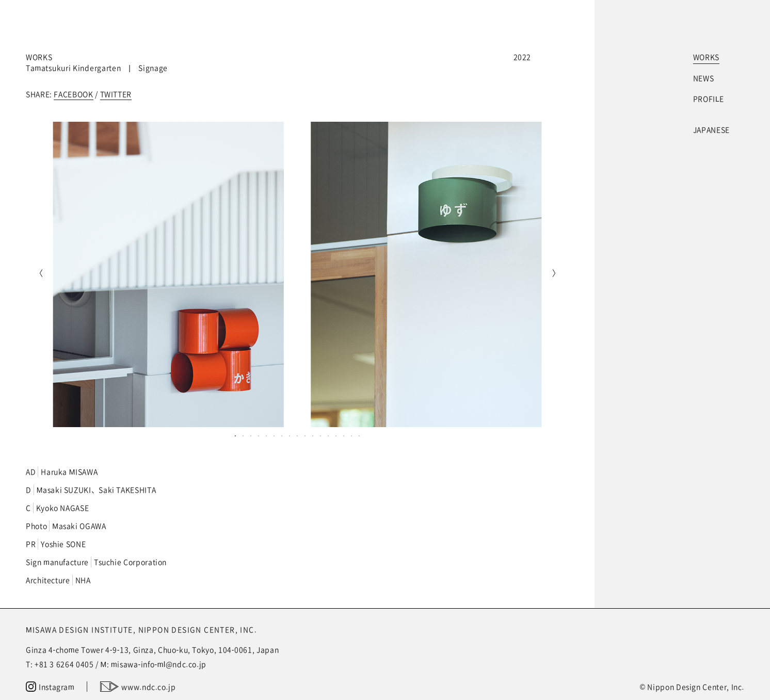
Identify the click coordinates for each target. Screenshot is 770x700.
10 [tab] (305, 435)
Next (556, 274)
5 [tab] (267, 435)
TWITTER (116, 94)
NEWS (704, 78)
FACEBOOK (73, 94)
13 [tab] (328, 435)
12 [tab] (321, 435)
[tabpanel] (297, 274)
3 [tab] (251, 435)
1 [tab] (236, 435)
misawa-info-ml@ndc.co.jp (159, 664)
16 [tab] (352, 435)
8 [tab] (290, 435)
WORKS (706, 57)
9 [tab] (298, 435)
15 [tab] (344, 435)
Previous (39, 274)
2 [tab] (243, 435)
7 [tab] (282, 435)
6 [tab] (274, 435)
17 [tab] (359, 435)
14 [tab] (336, 435)
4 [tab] (259, 435)
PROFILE (709, 99)
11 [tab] (313, 435)
